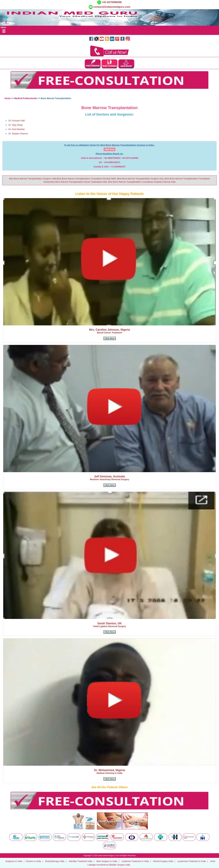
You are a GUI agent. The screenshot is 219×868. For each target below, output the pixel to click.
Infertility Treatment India (80, 861)
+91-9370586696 (111, 2)
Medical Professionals (26, 98)
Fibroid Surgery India (163, 861)
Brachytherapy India (55, 861)
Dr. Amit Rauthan (17, 129)
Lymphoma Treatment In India (191, 861)
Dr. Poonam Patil (17, 121)
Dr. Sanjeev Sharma (18, 134)
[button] (109, 338)
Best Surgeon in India (107, 861)
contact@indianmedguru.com (112, 7)
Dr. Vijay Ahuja (15, 125)
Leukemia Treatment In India (135, 861)
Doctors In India (33, 861)
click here (109, 149)
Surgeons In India (14, 861)
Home (8, 98)
